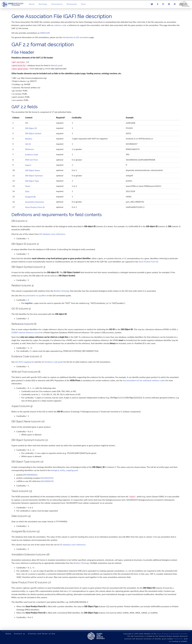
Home (8, 634)
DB (27, 123)
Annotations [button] (57, 4)
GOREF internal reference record (26, 332)
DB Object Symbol (33, 133)
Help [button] (83, 4)
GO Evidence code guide (52, 362)
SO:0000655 (47, 481)
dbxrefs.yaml (56, 65)
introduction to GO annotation (76, 37)
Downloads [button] (72, 4)
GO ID (28, 144)
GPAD (43, 33)
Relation (29, 139)
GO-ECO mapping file (24, 362)
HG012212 (178, 639)
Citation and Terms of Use (42, 634)
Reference (29, 149)
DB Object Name (33, 170)
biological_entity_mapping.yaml (64, 470)
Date (27, 191)
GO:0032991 (47, 478)
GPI (48, 33)
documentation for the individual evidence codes (144, 380)
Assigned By (30, 197)
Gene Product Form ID (35, 207)
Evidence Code (32, 154)
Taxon (28, 186)
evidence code (60, 25)
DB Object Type (32, 181)
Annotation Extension (35, 202)
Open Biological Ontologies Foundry (172, 634)
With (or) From (31, 160)
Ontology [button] (43, 4)
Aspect (28, 165)
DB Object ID (31, 128)
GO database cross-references (52, 234)
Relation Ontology (62, 291)
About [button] (32, 4)
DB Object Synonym (34, 175)
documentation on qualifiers (35, 295)
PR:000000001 (30, 475)
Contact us (20, 634)
